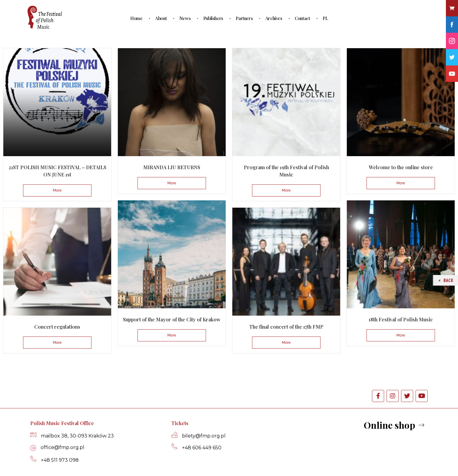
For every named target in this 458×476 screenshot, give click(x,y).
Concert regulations (57, 327)
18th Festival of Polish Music (401, 319)
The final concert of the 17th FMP (286, 327)
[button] (395, 426)
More (57, 190)
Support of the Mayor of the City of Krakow (172, 319)
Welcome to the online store (401, 167)
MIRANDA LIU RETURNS (172, 167)
